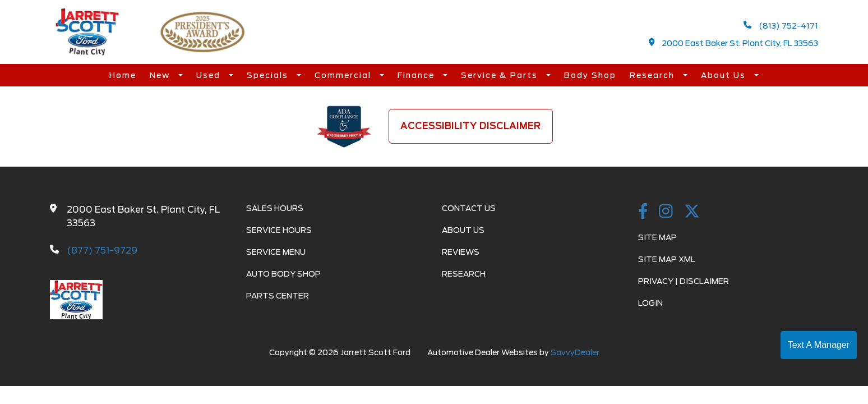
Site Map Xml (667, 259)
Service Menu (276, 252)
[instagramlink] (666, 212)
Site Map (657, 237)
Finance (417, 75)
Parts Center (278, 296)
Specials (269, 75)
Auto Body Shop (283, 274)
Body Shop (590, 75)
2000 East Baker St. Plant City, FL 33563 (734, 43)
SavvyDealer (575, 352)
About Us (725, 75)
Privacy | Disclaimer (684, 281)
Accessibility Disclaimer (471, 126)
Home (123, 75)
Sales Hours (275, 208)
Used (210, 75)
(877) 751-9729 (102, 251)
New (161, 75)
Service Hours (279, 230)
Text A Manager (819, 345)
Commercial (344, 75)
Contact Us (469, 208)
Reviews (461, 252)
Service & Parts (501, 75)
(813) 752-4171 (781, 26)
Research (654, 75)
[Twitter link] (692, 212)
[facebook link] (643, 212)
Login (650, 303)
